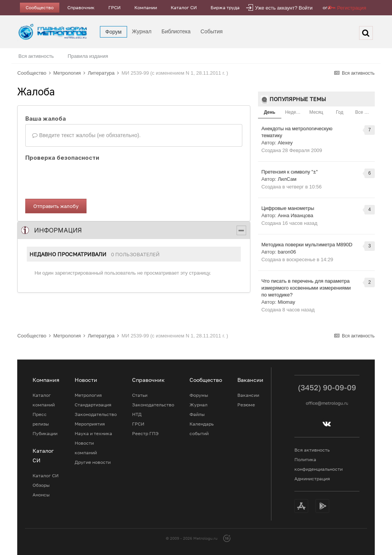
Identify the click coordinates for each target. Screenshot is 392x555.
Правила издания (88, 56)
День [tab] (269, 112)
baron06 (287, 252)
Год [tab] (340, 112)
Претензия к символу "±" (290, 172)
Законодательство (96, 414)
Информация (58, 230)
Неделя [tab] (293, 112)
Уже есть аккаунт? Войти (284, 8)
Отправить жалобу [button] (56, 206)
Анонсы (41, 495)
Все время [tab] (365, 112)
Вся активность (36, 56)
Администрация (312, 479)
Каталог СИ (184, 7)
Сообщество (40, 7)
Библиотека (176, 31)
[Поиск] (366, 33)
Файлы (197, 414)
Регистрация (352, 8)
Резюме (246, 405)
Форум (114, 32)
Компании (146, 7)
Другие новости (93, 462)
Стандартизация (93, 405)
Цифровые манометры (288, 208)
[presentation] (83, 178)
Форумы (199, 395)
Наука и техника (93, 433)
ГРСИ (114, 7)
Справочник (81, 7)
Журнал (142, 31)
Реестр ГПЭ (145, 433)
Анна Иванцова (295, 215)
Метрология (88, 395)
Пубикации (45, 433)
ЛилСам (287, 179)
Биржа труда (225, 7)
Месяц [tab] (316, 112)
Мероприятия (90, 424)
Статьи (140, 395)
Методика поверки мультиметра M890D (307, 245)
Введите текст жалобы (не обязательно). (86, 135)
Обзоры (41, 485)
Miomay (286, 302)
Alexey (285, 143)
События (212, 31)
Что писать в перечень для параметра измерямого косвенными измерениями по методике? (306, 288)
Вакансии (248, 395)
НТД (137, 414)
